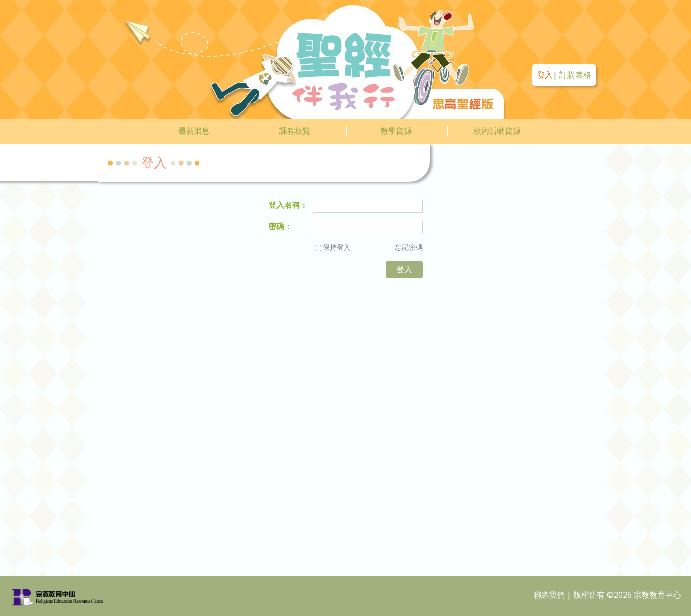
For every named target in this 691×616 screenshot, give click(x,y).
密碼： (280, 226)
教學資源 (396, 131)
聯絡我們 (549, 595)
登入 (545, 75)
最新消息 (194, 131)
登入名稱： (288, 205)
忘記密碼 (409, 247)
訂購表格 (575, 75)
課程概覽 (295, 131)
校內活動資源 (497, 131)
